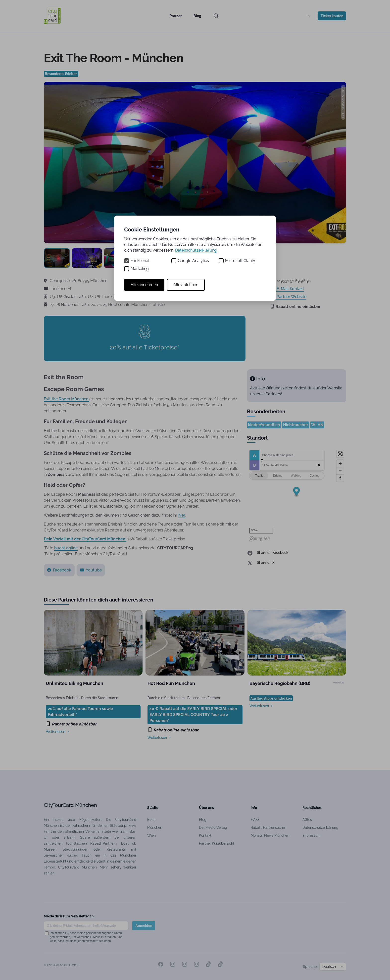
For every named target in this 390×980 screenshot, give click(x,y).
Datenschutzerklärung (196, 250)
